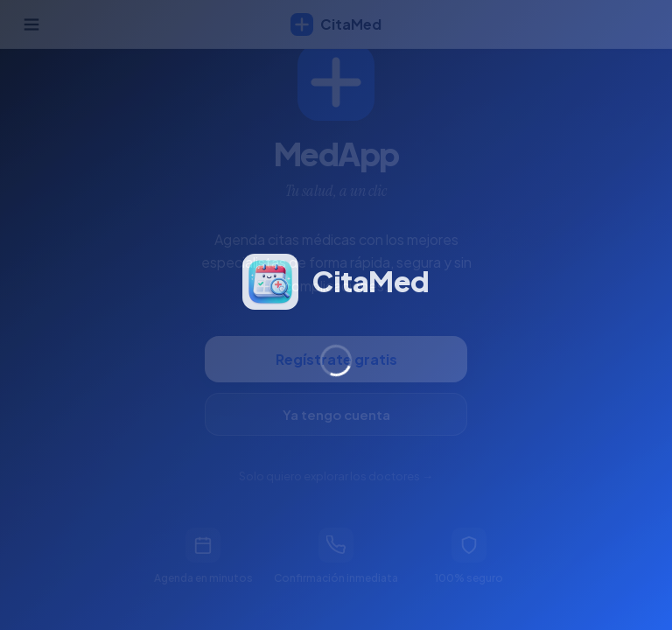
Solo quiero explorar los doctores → (336, 476)
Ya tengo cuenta (336, 414)
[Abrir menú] (31, 24)
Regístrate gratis (336, 359)
